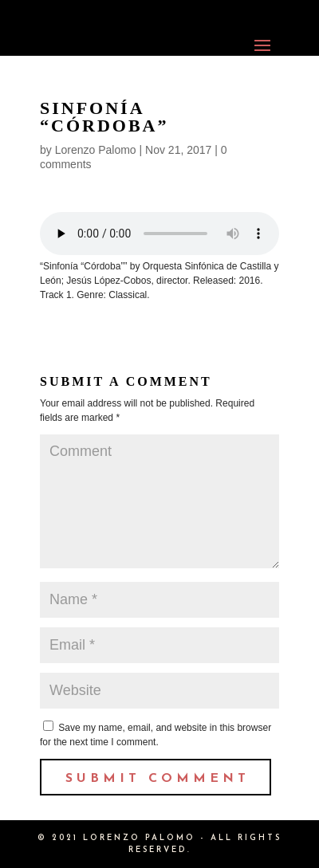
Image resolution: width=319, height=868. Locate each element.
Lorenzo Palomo (96, 150)
